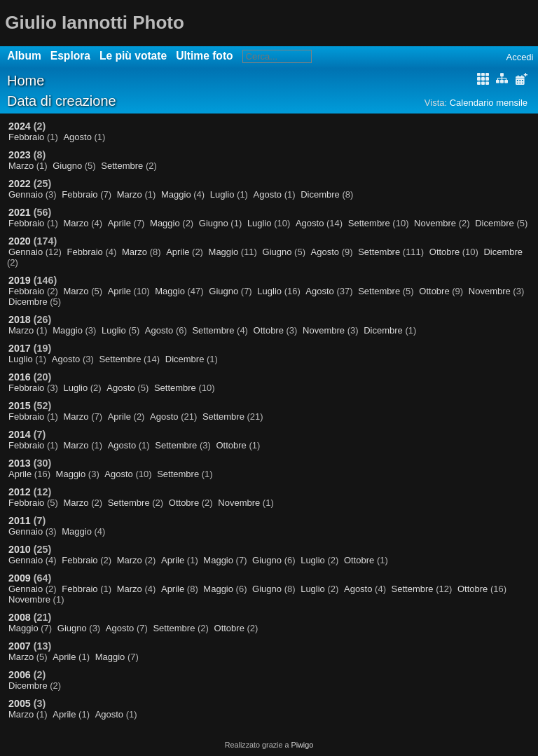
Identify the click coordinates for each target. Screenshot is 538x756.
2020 (20, 241)
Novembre (435, 223)
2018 (20, 319)
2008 (20, 617)
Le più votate (133, 56)
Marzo (21, 166)
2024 (20, 126)
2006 (20, 675)
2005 (20, 703)
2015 (20, 406)
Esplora (70, 56)
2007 (20, 646)
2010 (20, 549)
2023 (20, 155)
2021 (20, 212)
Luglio (222, 194)
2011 (20, 521)
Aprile (119, 223)
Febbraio (26, 137)
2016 (20, 377)
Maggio (176, 194)
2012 (20, 492)
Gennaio (26, 194)
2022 (20, 184)
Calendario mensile (489, 103)
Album (24, 56)
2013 (20, 463)
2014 (20, 434)
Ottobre (444, 252)
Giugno (67, 166)
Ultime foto (204, 56)
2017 (20, 348)
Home (26, 81)
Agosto (77, 137)
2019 (20, 280)
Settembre (122, 166)
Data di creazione (62, 101)
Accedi (519, 57)
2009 (20, 578)
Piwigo (302, 745)
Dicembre (320, 194)
